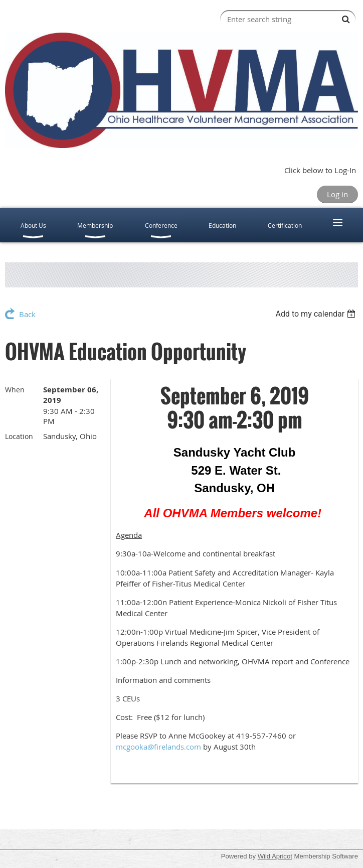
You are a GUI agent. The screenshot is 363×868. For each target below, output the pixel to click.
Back (27, 314)
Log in (337, 194)
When (15, 390)
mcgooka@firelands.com (158, 747)
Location (19, 436)
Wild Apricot (275, 856)
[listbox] (317, 314)
